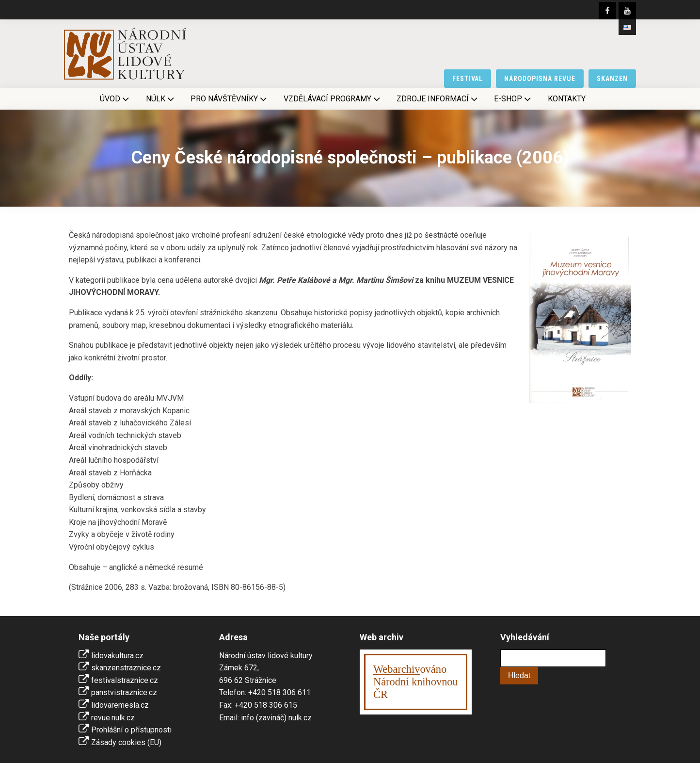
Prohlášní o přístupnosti (131, 730)
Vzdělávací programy (333, 99)
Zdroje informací (438, 99)
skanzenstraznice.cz (126, 668)
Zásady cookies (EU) (126, 742)
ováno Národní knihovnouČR (416, 682)
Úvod (115, 99)
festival (468, 79)
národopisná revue (540, 79)
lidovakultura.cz (117, 656)
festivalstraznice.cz (125, 680)
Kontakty (567, 99)
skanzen (612, 79)
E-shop (513, 99)
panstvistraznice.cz (124, 692)
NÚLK (161, 99)
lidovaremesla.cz (120, 705)
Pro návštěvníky (230, 99)
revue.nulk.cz (113, 718)
